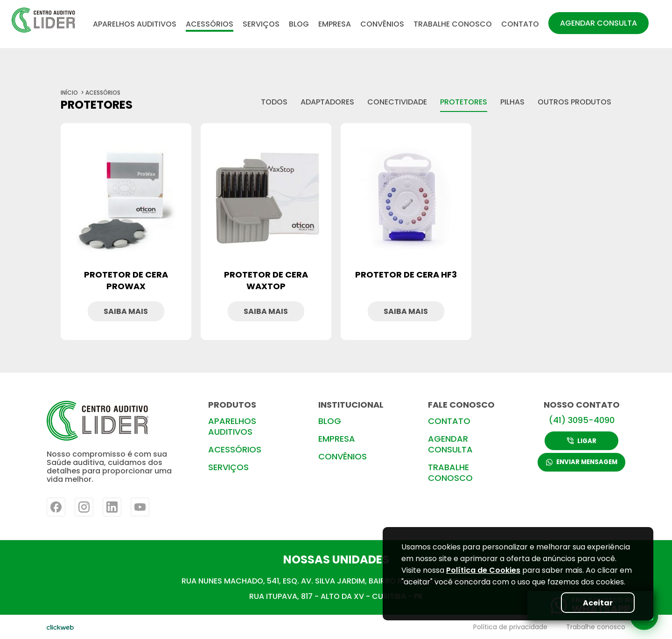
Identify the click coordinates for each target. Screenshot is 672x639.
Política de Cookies (483, 570)
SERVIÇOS (261, 24)
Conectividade (397, 102)
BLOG (299, 24)
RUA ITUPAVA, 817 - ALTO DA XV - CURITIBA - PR (336, 596)
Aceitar (595, 602)
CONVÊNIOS (382, 24)
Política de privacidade (510, 627)
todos (274, 102)
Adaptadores (327, 102)
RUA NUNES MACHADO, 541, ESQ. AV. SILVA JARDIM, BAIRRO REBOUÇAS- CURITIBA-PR (336, 581)
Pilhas (512, 102)
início (69, 93)
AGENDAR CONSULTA (598, 23)
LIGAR (582, 441)
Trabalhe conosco (596, 627)
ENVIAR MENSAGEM (581, 463)
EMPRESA (335, 24)
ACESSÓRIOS (210, 24)
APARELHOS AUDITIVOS (135, 24)
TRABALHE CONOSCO (453, 24)
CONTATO (520, 24)
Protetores (464, 102)
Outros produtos (574, 102)
